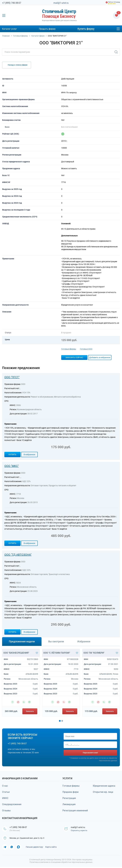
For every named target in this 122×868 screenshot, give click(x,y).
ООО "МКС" (12, 466)
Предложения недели (22, 641)
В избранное (29, 454)
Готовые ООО (86, 349)
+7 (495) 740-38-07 (12, 3)
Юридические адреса (104, 786)
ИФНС (5, 799)
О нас (5, 786)
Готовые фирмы (69, 349)
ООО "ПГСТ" (12, 377)
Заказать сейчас (74, 357)
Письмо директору (34, 848)
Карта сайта (51, 848)
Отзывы (6, 811)
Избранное (84, 641)
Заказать (30, 711)
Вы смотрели (56, 641)
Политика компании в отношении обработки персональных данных (61, 863)
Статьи (6, 793)
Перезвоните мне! (90, 753)
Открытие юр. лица (103, 793)
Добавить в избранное (100, 357)
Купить (12, 454)
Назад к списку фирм (18, 65)
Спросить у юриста (79, 831)
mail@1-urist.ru (61, 3)
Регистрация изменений (75, 811)
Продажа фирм (70, 793)
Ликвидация (69, 805)
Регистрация (69, 799)
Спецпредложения (12, 805)
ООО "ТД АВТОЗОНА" (18, 555)
